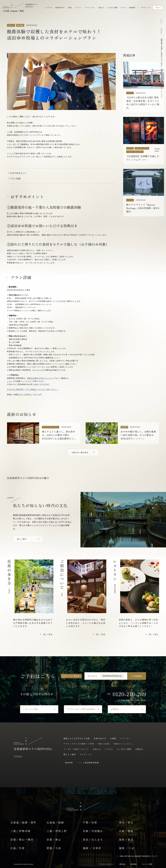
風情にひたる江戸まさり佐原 (77, 738)
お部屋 (113, 738)
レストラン (78, 8)
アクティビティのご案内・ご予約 (79, 744)
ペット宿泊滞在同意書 (89, 763)
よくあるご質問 (112, 8)
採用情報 (134, 864)
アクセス (123, 8)
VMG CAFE (104, 744)
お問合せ (139, 749)
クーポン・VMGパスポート (76, 749)
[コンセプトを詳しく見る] (28, 539)
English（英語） (18, 11)
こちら (10, 381)
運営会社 (122, 864)
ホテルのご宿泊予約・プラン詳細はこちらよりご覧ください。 (33, 389)
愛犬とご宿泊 (70, 754)
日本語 (6, 11)
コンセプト (49, 8)
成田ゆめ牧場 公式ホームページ (40, 378)
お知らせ (101, 8)
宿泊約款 (69, 763)
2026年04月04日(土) (112, 676)
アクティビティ (90, 8)
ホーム (162, 21)
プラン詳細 (14, 179)
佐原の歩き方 (60, 8)
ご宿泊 (69, 8)
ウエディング (145, 8)
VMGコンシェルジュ (123, 744)
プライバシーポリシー (107, 864)
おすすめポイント (17, 173)
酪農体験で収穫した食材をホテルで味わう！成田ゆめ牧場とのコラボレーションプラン (162, 68)
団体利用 (132, 8)
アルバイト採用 (147, 864)
